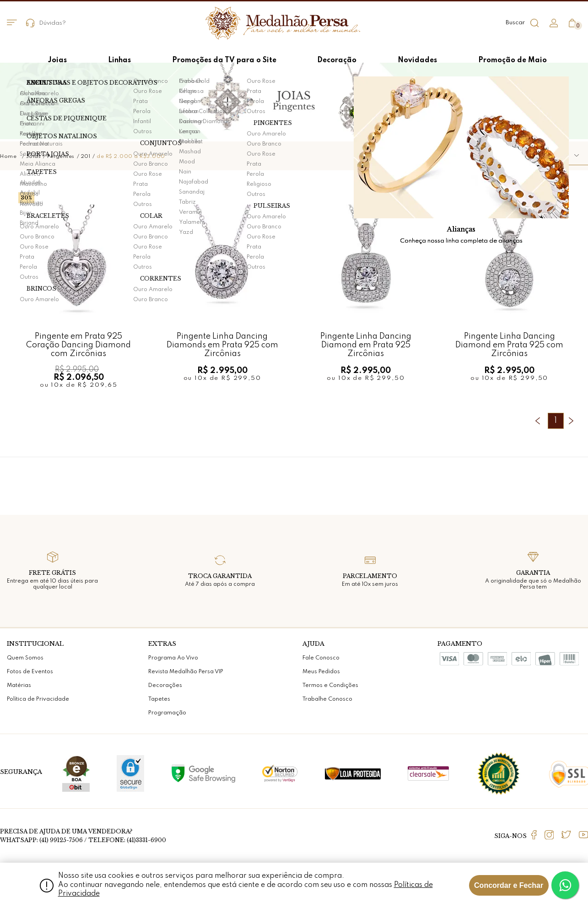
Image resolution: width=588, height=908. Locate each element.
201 (86, 157)
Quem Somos (25, 658)
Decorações (165, 686)
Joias (34, 157)
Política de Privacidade (38, 699)
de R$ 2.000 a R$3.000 (131, 157)
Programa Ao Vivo (173, 658)
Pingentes (61, 157)
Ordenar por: (484, 156)
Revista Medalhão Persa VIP (186, 672)
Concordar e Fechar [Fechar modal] (509, 885)
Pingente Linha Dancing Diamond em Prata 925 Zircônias (366, 345)
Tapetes (159, 699)
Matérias (19, 686)
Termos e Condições (330, 686)
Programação (167, 713)
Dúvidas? (46, 23)
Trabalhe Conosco (327, 699)
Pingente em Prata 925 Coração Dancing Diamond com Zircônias (78, 345)
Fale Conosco (321, 658)
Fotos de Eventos (30, 672)
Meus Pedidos (321, 672)
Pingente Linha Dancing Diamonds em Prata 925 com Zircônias (222, 345)
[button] (549, 156)
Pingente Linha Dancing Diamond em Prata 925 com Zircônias (509, 345)
